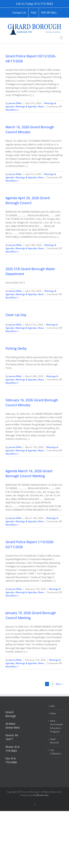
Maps (53, 713)
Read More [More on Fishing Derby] (11, 383)
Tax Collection (55, 752)
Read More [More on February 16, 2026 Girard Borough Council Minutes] (11, 454)
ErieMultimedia (41, 795)
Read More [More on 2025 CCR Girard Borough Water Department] (11, 298)
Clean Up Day (16, 315)
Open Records (54, 741)
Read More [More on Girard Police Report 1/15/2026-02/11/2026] (11, 596)
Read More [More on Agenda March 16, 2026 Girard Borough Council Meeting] (11, 525)
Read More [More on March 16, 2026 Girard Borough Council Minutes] (11, 181)
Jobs (52, 706)
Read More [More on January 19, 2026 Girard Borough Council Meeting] (11, 667)
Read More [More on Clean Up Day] (11, 331)
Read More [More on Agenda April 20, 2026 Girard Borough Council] (11, 252)
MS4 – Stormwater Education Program (56, 726)
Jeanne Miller (15, 103)
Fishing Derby (16, 348)
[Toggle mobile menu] (62, 38)
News (41, 106)
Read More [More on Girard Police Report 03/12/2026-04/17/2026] (11, 110)
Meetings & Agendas (26, 106)
